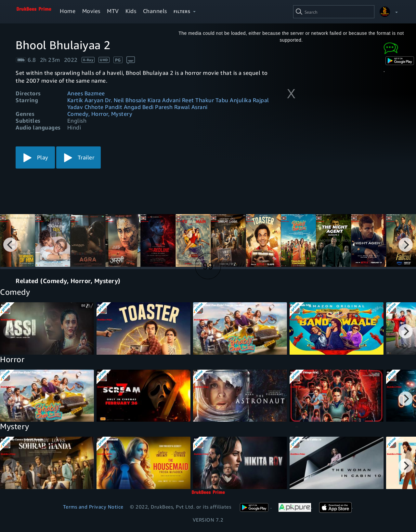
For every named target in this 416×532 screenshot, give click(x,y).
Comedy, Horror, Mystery (100, 114)
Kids (131, 11)
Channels (155, 11)
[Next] (406, 245)
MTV (113, 11)
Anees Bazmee (86, 93)
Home (68, 11)
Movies (91, 11)
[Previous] (10, 245)
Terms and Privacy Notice (93, 507)
